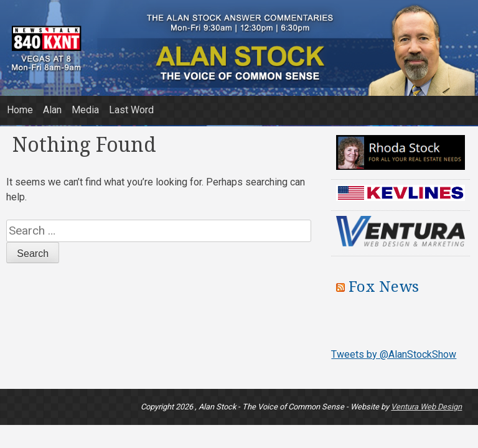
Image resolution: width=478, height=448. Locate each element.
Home (20, 110)
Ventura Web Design (426, 407)
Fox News (384, 287)
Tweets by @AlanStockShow (394, 354)
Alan (52, 110)
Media (85, 110)
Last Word (131, 110)
